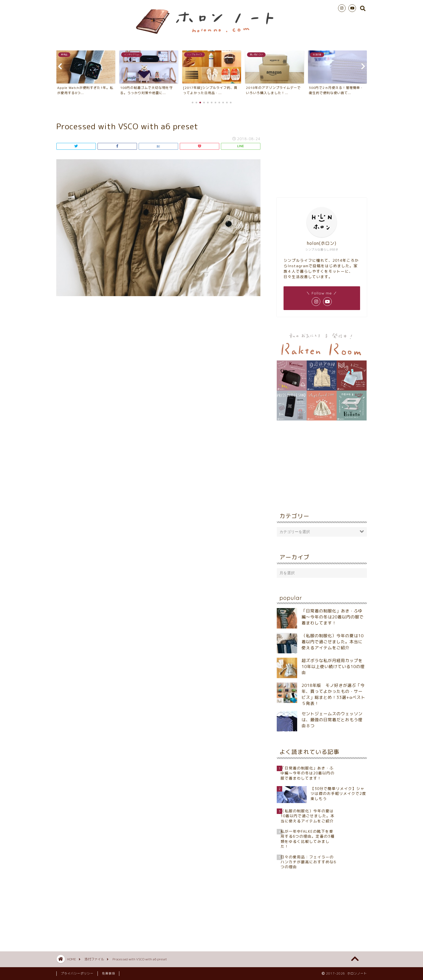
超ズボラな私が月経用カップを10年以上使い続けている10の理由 (333, 667)
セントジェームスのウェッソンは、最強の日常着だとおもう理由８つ (332, 720)
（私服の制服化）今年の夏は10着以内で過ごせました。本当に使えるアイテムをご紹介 (333, 642)
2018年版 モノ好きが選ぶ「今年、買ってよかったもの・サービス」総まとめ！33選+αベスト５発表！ (333, 694)
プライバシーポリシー (77, 973)
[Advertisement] (322, 150)
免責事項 (108, 973)
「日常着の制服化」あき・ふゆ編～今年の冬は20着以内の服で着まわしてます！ (333, 617)
